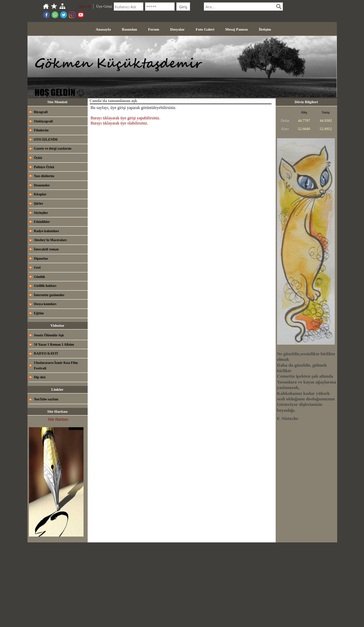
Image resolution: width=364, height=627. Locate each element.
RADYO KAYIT (46, 353)
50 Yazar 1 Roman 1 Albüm (54, 344)
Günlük (40, 277)
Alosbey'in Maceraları (50, 240)
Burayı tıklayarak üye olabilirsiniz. (119, 123)
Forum (154, 29)
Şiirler (39, 203)
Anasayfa (103, 29)
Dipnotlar (41, 258)
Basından (130, 29)
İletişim (265, 29)
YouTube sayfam (46, 399)
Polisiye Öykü (44, 167)
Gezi (37, 267)
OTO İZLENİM (46, 139)
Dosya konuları (45, 304)
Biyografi (41, 112)
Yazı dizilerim (44, 176)
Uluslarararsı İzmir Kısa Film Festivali (56, 365)
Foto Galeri (205, 29)
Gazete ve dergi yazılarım (53, 148)
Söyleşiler (41, 213)
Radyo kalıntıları (47, 231)
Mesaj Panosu (236, 29)
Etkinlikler (42, 222)
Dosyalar (177, 29)
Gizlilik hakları (45, 286)
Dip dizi (40, 377)
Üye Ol (85, 6)
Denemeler (42, 185)
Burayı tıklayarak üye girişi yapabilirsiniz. (126, 118)
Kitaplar (40, 194)
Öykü (38, 158)
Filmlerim (41, 130)
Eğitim (39, 313)
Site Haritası (58, 419)
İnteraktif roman (46, 249)
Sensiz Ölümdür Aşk (49, 335)
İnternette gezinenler (49, 295)
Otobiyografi (43, 121)
